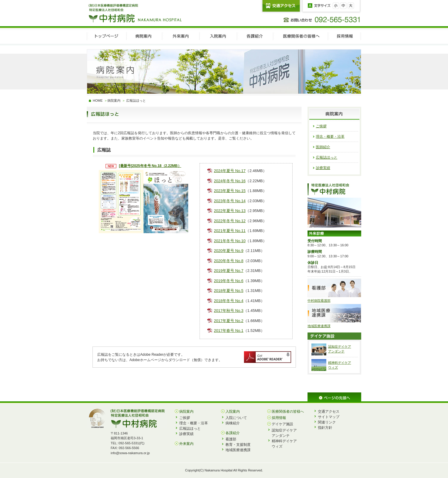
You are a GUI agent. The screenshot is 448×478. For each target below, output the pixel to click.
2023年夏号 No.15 (230, 191)
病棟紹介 (233, 423)
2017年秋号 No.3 (229, 311)
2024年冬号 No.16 (230, 181)
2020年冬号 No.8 (229, 261)
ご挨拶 (321, 126)
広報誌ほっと (327, 157)
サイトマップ (329, 417)
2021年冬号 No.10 (230, 241)
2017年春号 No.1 (229, 331)
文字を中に (343, 6)
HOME (98, 100)
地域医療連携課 (238, 450)
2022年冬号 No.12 (230, 221)
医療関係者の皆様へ (288, 412)
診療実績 (323, 168)
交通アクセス (329, 412)
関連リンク (327, 422)
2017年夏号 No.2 (229, 321)
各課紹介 (233, 433)
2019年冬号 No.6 (229, 281)
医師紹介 (323, 147)
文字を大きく (351, 6)
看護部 (231, 439)
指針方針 (325, 428)
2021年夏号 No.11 (230, 231)
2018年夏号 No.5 (229, 291)
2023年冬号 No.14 (230, 201)
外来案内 (186, 444)
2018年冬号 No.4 (229, 301)
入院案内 (233, 412)
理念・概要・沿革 (330, 137)
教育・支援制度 (238, 445)
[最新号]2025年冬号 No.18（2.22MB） (150, 166)
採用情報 (279, 418)
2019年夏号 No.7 (229, 271)
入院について (236, 418)
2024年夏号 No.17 (230, 171)
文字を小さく (336, 6)
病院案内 (114, 100)
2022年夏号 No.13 (230, 211)
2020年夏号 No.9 (229, 251)
